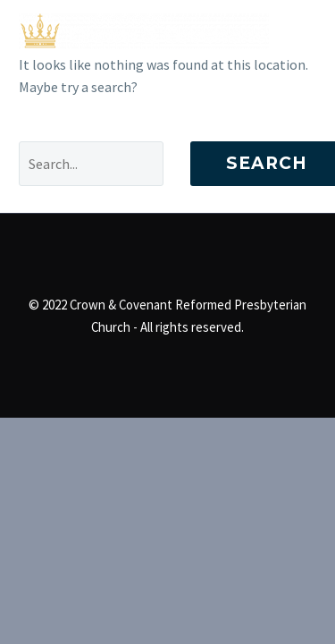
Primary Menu (300, 31)
